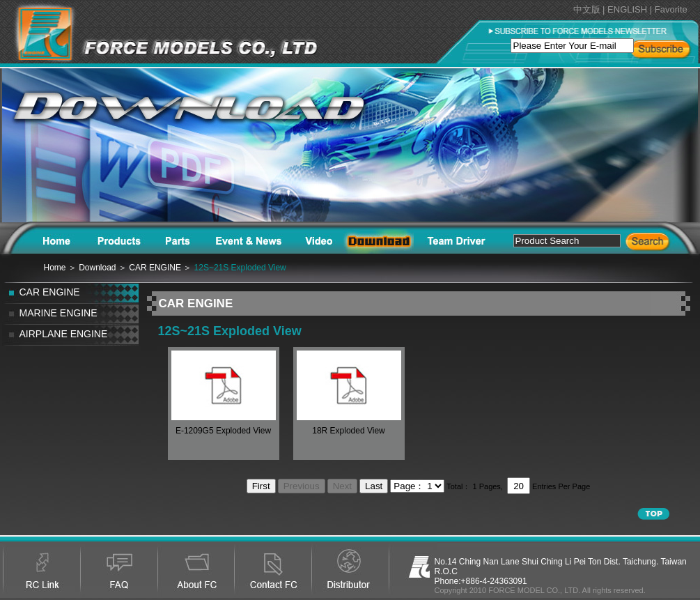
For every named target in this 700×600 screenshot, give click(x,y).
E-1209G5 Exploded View (223, 431)
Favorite (671, 9)
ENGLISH (627, 9)
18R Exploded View (349, 431)
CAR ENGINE (50, 292)
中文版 (587, 9)
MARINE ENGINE (59, 313)
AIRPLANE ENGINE (64, 334)
